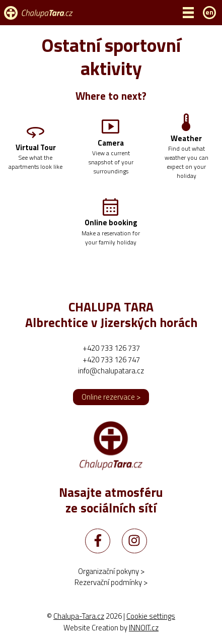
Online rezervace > (111, 397)
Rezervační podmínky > (111, 582)
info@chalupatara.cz (111, 371)
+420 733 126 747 (111, 360)
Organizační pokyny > (111, 571)
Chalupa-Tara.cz (79, 616)
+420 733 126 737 (111, 348)
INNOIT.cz (144, 628)
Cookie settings (151, 616)
